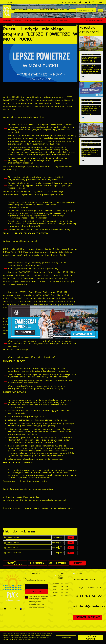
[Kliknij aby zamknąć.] (98, 282)
